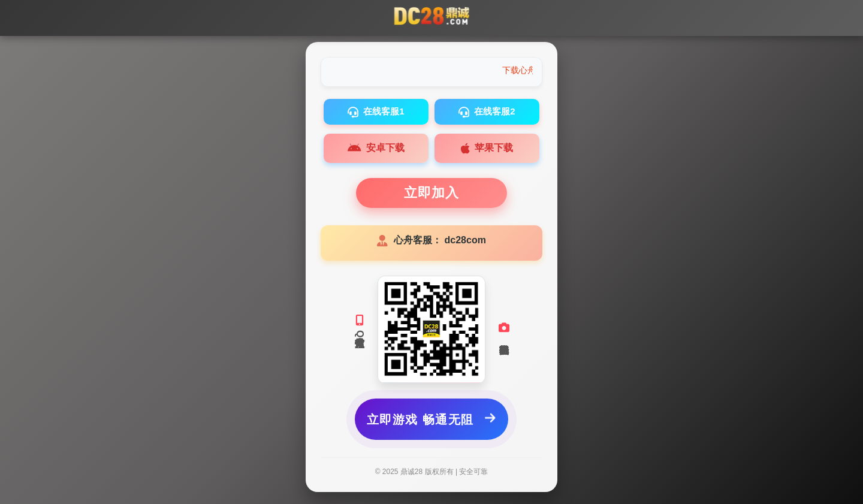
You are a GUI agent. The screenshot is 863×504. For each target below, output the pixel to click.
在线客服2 (487, 112)
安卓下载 (376, 149)
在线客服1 (376, 112)
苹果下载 (487, 149)
